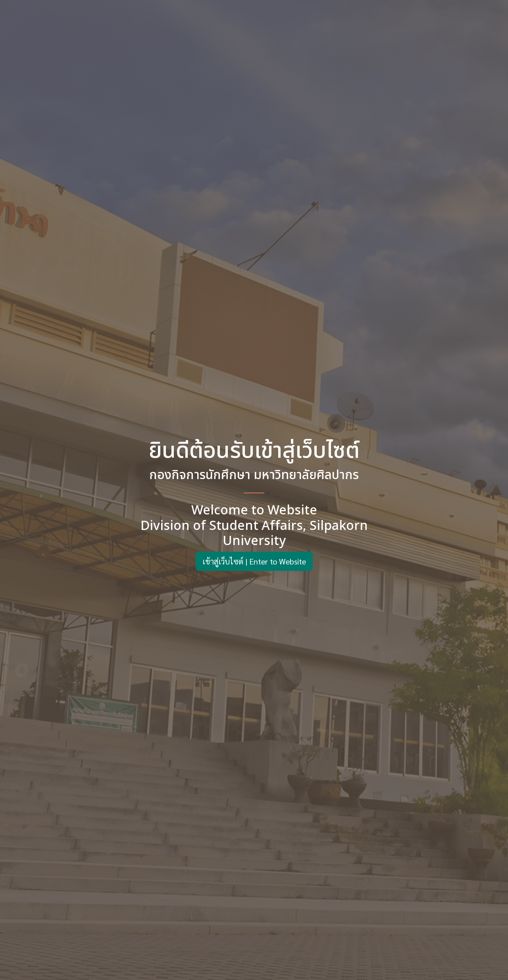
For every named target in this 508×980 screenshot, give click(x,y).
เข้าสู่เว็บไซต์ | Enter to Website (254, 561)
